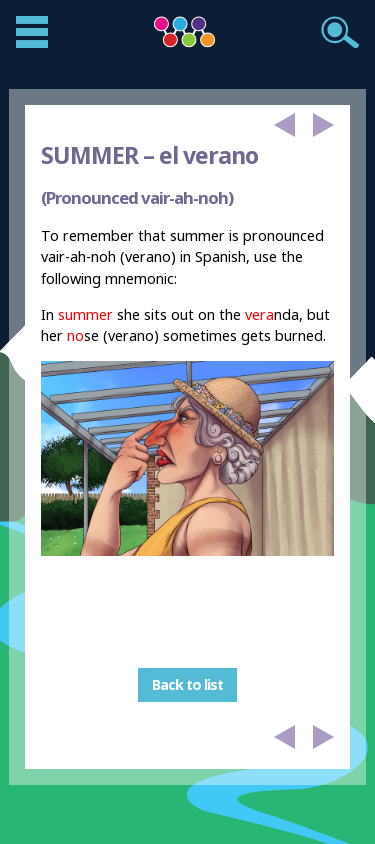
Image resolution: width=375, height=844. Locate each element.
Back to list (187, 685)
